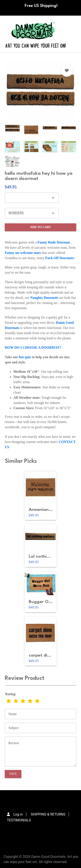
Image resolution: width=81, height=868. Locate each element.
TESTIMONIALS (19, 820)
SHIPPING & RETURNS (48, 814)
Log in (18, 814)
